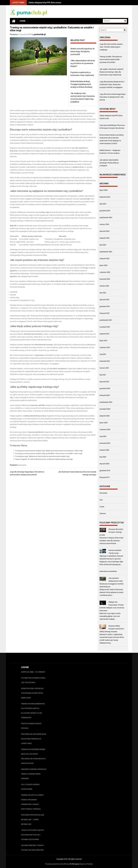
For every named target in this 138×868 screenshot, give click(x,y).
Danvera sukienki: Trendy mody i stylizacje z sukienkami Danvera (111, 553)
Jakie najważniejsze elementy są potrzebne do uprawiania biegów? (83, 63)
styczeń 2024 (104, 231)
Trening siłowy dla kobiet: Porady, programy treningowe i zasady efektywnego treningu (32, 802)
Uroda (102, 507)
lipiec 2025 (104, 190)
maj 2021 (103, 354)
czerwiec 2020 (105, 429)
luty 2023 (103, 245)
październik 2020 (106, 402)
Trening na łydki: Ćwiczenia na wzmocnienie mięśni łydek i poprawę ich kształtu (111, 59)
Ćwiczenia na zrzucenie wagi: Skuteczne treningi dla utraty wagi (34, 739)
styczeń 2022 (104, 300)
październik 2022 (106, 252)
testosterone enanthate (108, 571)
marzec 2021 (104, 368)
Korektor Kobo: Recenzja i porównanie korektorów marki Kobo (32, 693)
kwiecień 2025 (105, 197)
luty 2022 (103, 293)
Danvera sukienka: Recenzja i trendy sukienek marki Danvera (34, 774)
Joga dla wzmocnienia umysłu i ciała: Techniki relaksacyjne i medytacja (111, 47)
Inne (101, 500)
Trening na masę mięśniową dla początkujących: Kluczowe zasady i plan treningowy (33, 711)
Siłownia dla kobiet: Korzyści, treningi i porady (111, 532)
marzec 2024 (104, 224)
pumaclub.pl (40, 34)
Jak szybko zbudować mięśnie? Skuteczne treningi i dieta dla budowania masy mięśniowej (112, 72)
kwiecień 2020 (105, 443)
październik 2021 (106, 320)
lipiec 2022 (104, 265)
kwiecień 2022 (105, 279)
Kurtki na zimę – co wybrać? (33, 672)
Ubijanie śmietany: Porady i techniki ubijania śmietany (33, 848)
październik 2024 (106, 217)
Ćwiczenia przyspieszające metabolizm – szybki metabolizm (33, 820)
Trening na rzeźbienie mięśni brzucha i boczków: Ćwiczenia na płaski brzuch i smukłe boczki (33, 756)
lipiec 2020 (104, 423)
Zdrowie (103, 513)
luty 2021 (103, 375)
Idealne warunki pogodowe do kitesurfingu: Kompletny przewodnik (83, 51)
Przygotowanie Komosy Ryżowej (31, 726)
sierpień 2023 (104, 238)
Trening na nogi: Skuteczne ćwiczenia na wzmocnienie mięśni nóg (42, 456)
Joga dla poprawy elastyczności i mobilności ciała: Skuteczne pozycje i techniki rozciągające (112, 84)
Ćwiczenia (22, 465)
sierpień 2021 (104, 334)
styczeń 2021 (104, 382)
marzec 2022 (104, 286)
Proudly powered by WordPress (57, 864)
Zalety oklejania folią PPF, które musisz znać (48, 3)
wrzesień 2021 (105, 327)
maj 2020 (103, 436)
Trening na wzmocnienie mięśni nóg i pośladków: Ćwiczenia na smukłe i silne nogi (49, 453)
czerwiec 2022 (105, 272)
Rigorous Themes (86, 864)
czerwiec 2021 (105, 347)
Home (23, 21)
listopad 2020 (105, 395)
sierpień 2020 (104, 416)
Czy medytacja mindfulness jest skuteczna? (33, 680)
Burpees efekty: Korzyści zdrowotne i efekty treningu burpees (112, 629)
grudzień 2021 (105, 306)
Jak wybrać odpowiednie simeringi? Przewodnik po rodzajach (109, 163)
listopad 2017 (105, 477)
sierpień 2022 (104, 259)
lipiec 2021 (104, 341)
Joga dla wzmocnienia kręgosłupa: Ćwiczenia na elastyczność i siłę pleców (113, 97)
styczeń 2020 (104, 464)
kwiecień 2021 (105, 361)
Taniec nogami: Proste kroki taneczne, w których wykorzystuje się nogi (44, 459)
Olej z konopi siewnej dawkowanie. (30, 787)
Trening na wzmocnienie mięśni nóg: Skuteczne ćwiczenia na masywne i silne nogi (49, 451)
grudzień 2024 (105, 211)
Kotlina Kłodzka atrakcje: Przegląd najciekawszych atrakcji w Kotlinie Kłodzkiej (81, 84)
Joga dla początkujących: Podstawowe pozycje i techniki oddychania (33, 835)
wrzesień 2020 (105, 409)
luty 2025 (103, 204)
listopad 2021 (105, 313)
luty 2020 (103, 457)
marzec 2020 (104, 450)
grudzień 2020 (105, 388)
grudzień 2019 (105, 471)
